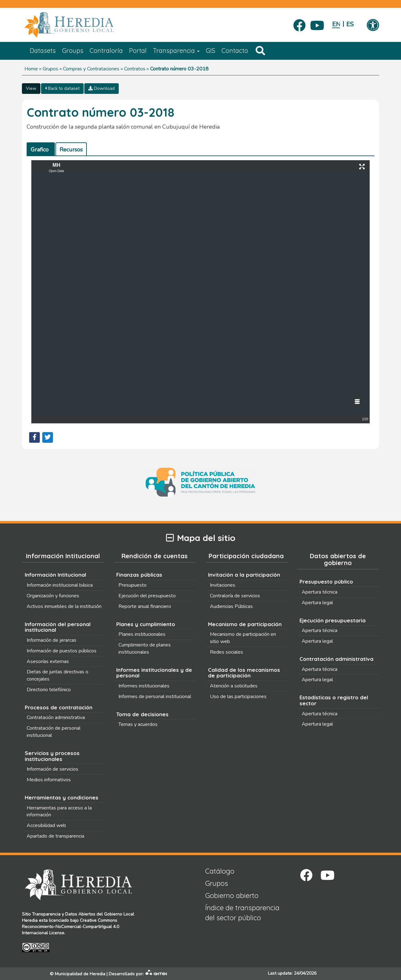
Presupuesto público (326, 582)
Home (31, 69)
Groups (73, 51)
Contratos (135, 69)
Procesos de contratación (59, 707)
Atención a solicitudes (234, 686)
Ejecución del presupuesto (147, 596)
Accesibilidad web (46, 825)
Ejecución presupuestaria (333, 620)
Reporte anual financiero (145, 606)
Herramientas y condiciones (62, 797)
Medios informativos (49, 780)
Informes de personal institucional (155, 697)
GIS (211, 51)
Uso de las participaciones (238, 697)
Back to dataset (62, 88)
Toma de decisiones (142, 714)
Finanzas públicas (139, 575)
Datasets (43, 51)
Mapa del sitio (201, 538)
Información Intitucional (55, 575)
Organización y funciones (53, 596)
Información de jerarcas (52, 640)
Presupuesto (133, 585)
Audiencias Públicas (231, 606)
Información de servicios (52, 769)
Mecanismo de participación (245, 624)
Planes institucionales (142, 634)
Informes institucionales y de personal (154, 673)
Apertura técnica (320, 592)
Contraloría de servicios (235, 596)
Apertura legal (317, 603)
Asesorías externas (48, 661)
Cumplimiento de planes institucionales (145, 648)
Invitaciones (223, 585)
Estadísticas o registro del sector (334, 700)
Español (350, 24)
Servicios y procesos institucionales (52, 756)
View (31, 88)
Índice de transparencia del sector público (242, 913)
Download (102, 88)
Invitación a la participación (244, 575)
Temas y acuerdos (138, 724)
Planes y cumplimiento (146, 624)
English (336, 24)
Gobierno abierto (232, 896)
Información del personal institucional (58, 627)
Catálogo (220, 871)
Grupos (50, 69)
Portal (138, 51)
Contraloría (106, 51)
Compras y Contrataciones (91, 69)
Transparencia (176, 51)
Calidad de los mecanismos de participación (244, 673)
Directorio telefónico (49, 690)
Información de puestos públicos (62, 651)
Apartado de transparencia (55, 836)
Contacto (235, 51)
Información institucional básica (60, 585)
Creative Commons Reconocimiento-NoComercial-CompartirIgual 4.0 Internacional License (70, 927)
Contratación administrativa (56, 717)
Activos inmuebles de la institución (64, 606)
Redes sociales (227, 652)
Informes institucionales (144, 686)
